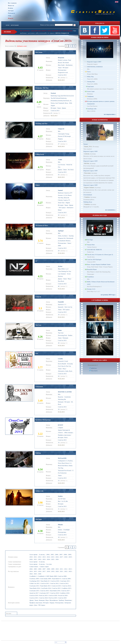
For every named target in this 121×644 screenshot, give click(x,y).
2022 (40, 559)
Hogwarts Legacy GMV (94, 62)
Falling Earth (40, 154)
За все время (33, 554)
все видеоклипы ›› (110, 114)
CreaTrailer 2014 (46, 588)
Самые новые (34, 567)
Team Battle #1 (56, 579)
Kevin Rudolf (62, 364)
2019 (70, 557)
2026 (57, 559)
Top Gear (38, 325)
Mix (59, 131)
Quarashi (61, 307)
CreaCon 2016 (44, 591)
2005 (52, 554)
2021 (35, 559)
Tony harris (94, 371)
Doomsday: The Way (42, 88)
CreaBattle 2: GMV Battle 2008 (47, 576)
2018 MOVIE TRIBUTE (94, 250)
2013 (44, 557)
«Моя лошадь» (69, 432)
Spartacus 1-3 (62, 304)
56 (59, 175)
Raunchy (61, 397)
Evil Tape (90, 240)
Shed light (39, 519)
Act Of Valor (62, 499)
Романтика (68, 600)
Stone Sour (61, 203)
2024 (48, 559)
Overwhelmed (88, 195)
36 (59, 215)
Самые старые (44, 567)
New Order (39, 52)
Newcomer (88, 173)
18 (59, 537)
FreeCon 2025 (53, 598)
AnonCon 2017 (34, 593)
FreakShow (90, 277)
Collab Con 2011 (35, 583)
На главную (12, 3)
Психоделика (59, 603)
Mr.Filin (87, 163)
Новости (11, 6)
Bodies (70, 335)
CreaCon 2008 (62, 576)
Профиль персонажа (36, 603)
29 (59, 409)
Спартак (38, 297)
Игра (47, 600)
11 (59, 509)
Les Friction (62, 165)
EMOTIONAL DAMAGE (95, 67)
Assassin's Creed (63, 361)
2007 (61, 554)
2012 (40, 557)
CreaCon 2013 (64, 583)
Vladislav (87, 197)
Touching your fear (41, 124)
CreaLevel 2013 (56, 586)
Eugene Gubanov (89, 187)
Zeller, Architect (63, 236)
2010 (31, 557)
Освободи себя (92, 109)
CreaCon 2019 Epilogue (94, 259)
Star (37, 353)
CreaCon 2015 (56, 588)
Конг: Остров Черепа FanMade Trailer (99, 264)
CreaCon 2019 (34, 595)
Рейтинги (11, 13)
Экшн (36, 600)
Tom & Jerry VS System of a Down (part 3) (100, 254)
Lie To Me (65, 501)
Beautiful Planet (92, 269)
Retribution (69, 65)
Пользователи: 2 (93, 365)
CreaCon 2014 (66, 586)
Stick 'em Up (68, 307)
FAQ (10, 16)
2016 (57, 557)
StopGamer (90, 86)
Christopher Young (64, 134)
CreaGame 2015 (34, 591)
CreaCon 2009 (66, 579)
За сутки (49, 564)
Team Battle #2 (45, 581)
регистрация (15, 25)
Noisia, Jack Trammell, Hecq (59, 103)
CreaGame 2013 (34, 586)
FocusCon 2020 (63, 595)
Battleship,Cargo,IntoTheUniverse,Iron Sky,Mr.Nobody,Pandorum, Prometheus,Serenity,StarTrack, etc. (62, 98)
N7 (36, 261)
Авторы (11, 11)
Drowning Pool (63, 335)
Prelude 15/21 (91, 289)
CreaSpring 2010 (35, 581)
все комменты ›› (111, 210)
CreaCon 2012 (54, 583)
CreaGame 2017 (44, 593)
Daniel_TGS (88, 147)
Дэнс (36, 605)
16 (59, 77)
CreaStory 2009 (34, 579)
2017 (61, 557)
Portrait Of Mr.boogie (64, 136)
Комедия (42, 600)
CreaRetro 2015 (66, 588)
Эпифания (90, 96)
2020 (31, 559)
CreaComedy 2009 (45, 579)
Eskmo (60, 530)
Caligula (61, 428)
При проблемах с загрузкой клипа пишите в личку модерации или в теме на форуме (46, 31)
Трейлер (61, 600)
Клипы (11, 8)
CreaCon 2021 (34, 598)
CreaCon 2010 (55, 581)
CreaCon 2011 (45, 583)
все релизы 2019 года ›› (108, 295)
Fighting (38, 453)
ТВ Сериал (42, 605)
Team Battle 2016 (55, 591)
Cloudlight (66, 530)
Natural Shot (91, 245)
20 (59, 251)
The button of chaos (42, 225)
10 (59, 315)
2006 (57, 554)
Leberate (87, 154)
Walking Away (88, 202)
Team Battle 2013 (45, 586)
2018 (66, 557)
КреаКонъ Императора (43, 420)
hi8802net (94, 368)
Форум (11, 18)
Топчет (86, 144)
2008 (65, 554)
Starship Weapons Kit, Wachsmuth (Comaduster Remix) (66, 238)
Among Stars (91, 81)
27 (59, 144)
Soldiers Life (39, 491)
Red (59, 501)
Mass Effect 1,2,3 (63, 269)
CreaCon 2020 (53, 595)
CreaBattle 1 (33, 576)
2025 (53, 559)
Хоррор (52, 603)
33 (59, 480)
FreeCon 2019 (43, 595)
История (46, 603)
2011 (35, 557)
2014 (48, 557)
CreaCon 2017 (66, 591)
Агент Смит (91, 91)
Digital (38, 185)
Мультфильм (54, 600)
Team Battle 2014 (35, 588)
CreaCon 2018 (55, 593)
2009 (70, 554)
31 (52, 113)
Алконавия (39, 387)
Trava (89, 72)
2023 (44, 559)
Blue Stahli (61, 65)
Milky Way (90, 77)
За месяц (42, 554)
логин (7, 25)
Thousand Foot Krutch (65, 470)
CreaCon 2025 (62, 598)
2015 (53, 557)
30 (59, 343)
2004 (48, 554)
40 (59, 286)
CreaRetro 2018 (64, 593)
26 (59, 376)
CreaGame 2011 (65, 581)
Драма (31, 600)
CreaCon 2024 (43, 598)
